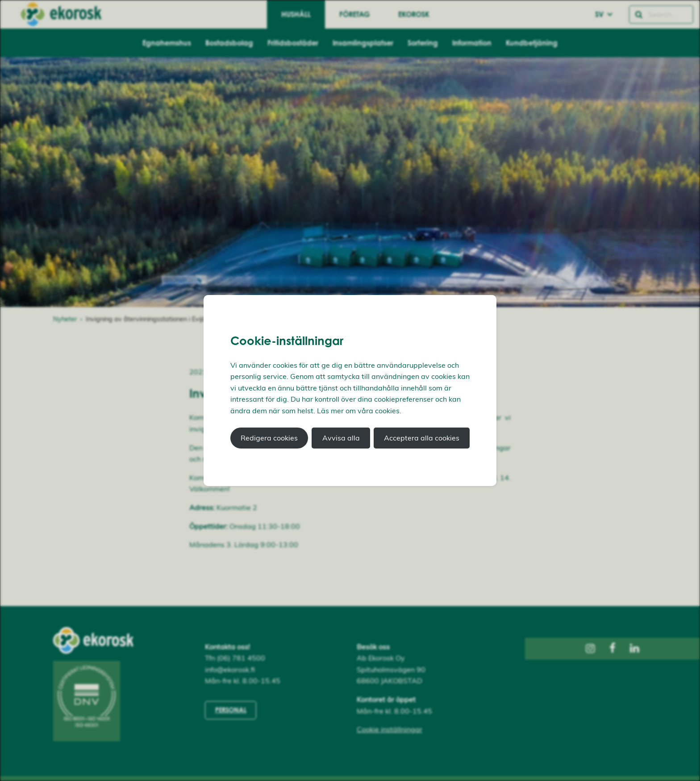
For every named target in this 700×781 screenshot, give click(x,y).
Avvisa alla (341, 438)
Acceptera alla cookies (422, 438)
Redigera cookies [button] (269, 438)
